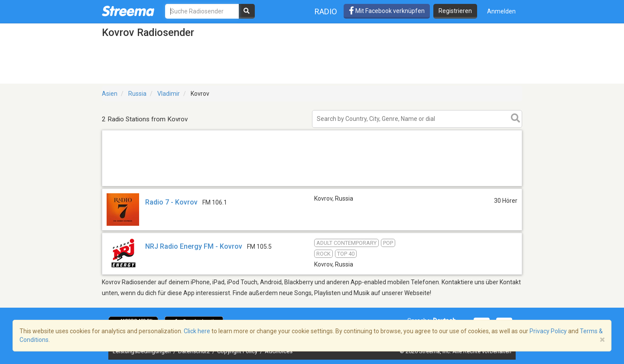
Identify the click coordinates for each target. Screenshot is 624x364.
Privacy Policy (548, 331)
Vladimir (169, 94)
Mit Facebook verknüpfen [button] (387, 11)
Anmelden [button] (501, 11)
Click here (197, 331)
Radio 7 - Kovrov (171, 202)
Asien (110, 94)
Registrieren (455, 11)
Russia (137, 94)
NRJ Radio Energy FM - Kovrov (194, 246)
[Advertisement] (312, 186)
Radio (326, 11)
